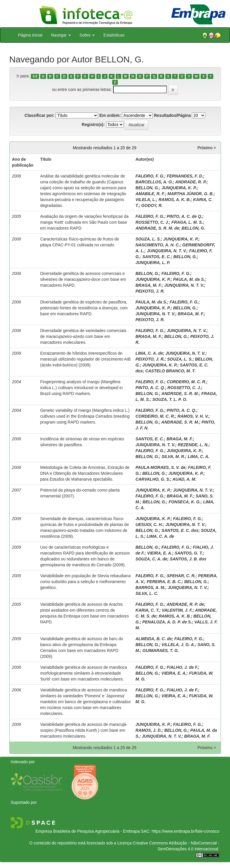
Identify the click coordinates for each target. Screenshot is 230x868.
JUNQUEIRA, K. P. (179, 188)
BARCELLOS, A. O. (154, 182)
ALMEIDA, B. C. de (154, 639)
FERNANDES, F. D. (185, 176)
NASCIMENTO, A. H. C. (158, 245)
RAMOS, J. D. (148, 730)
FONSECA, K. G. (185, 502)
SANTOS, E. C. (156, 257)
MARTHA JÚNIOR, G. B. (190, 194)
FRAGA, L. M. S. (187, 222)
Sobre (87, 35)
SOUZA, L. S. (148, 239)
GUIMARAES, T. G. (161, 650)
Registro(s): (93, 125)
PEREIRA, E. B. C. (164, 582)
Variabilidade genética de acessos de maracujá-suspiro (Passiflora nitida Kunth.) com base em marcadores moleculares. (84, 730)
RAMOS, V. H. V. (193, 416)
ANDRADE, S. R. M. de (157, 228)
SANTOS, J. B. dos (188, 559)
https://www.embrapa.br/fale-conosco (185, 831)
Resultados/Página (172, 115)
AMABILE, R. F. (150, 194)
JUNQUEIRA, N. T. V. (167, 251)
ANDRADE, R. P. (191, 182)
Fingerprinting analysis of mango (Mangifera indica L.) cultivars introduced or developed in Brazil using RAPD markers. (82, 388)
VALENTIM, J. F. (177, 610)
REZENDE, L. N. (193, 445)
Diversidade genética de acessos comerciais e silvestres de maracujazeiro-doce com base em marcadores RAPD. (83, 279)
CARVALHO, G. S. (153, 479)
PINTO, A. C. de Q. (185, 216)
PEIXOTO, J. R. (150, 291)
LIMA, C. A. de (149, 353)
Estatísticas (114, 35)
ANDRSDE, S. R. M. (180, 394)
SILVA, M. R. (173, 457)
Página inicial (30, 35)
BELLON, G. (147, 188)
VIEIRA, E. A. (160, 553)
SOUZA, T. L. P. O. (170, 399)
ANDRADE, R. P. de (185, 604)
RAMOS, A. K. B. (175, 200)
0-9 (35, 76)
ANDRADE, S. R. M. (180, 422)
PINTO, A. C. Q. (150, 388)
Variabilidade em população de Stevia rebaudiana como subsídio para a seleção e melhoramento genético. (85, 582)
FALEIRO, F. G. (150, 176)
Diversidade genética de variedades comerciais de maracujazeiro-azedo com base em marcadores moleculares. (83, 336)
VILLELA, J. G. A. (178, 645)
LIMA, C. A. (198, 457)
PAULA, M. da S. (189, 279)
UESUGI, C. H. (149, 525)
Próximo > (207, 148)
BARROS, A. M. (150, 587)
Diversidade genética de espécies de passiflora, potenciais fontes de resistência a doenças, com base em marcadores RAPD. (84, 308)
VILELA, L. (146, 200)
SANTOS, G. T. (189, 553)
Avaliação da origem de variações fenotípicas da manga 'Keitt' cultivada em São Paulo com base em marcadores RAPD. (84, 222)
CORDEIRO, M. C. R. (187, 382)
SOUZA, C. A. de (151, 559)
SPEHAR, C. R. (181, 576)
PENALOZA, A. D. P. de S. (167, 622)
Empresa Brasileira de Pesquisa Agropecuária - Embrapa (88, 831)
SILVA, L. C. (147, 593)
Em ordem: (110, 115)
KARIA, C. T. (147, 610)
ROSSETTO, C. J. (152, 222)
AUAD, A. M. (184, 479)
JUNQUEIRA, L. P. (153, 263)
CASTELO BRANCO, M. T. (171, 371)
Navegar (61, 35)
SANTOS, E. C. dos (180, 530)
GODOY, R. (152, 205)
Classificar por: (40, 115)
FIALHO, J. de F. (183, 667)
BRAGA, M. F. (148, 285)
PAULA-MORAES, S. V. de (160, 467)
